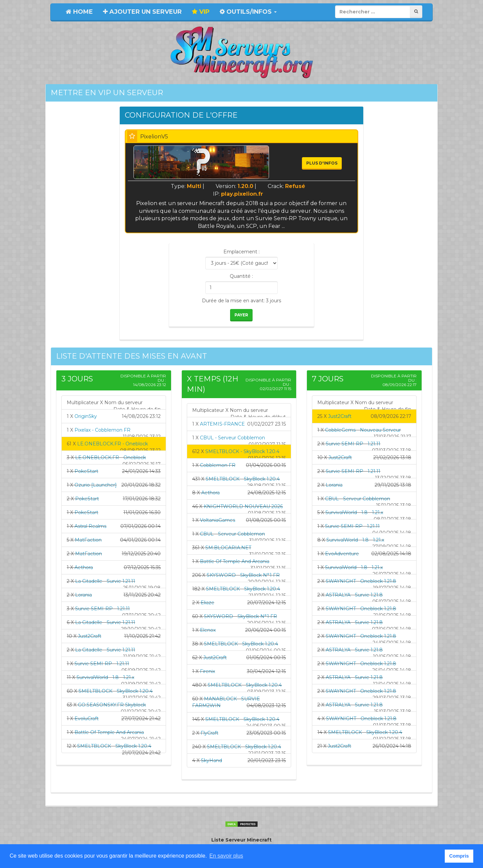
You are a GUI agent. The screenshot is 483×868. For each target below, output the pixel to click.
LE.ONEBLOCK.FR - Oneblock (113, 444)
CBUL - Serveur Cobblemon (232, 438)
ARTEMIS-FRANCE (222, 424)
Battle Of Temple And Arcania (109, 732)
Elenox (208, 630)
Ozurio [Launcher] (96, 485)
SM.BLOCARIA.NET (228, 548)
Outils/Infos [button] (248, 12)
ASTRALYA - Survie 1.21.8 (354, 595)
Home (79, 12)
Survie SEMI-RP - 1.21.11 (102, 609)
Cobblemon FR (218, 465)
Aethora (84, 567)
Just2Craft (90, 636)
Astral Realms (90, 526)
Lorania (84, 595)
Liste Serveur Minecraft (241, 840)
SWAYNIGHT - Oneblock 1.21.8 (361, 581)
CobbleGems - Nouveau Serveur (363, 430)
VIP (201, 12)
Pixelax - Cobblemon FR (102, 430)
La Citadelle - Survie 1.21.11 (105, 581)
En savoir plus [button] (226, 856)
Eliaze (207, 603)
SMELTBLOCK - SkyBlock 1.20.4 (116, 691)
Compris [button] (459, 856)
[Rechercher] (416, 12)
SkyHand (211, 760)
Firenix (207, 671)
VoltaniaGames (218, 520)
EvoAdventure (342, 554)
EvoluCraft (87, 719)
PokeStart (86, 471)
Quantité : (241, 276)
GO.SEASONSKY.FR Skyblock (112, 705)
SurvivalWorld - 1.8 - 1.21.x (105, 677)
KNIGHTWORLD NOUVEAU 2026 (243, 506)
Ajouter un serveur (142, 12)
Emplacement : (241, 252)
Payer (241, 315)
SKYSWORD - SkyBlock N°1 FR (243, 575)
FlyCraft (209, 733)
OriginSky (86, 416)
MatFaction (88, 540)
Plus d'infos (322, 163)
